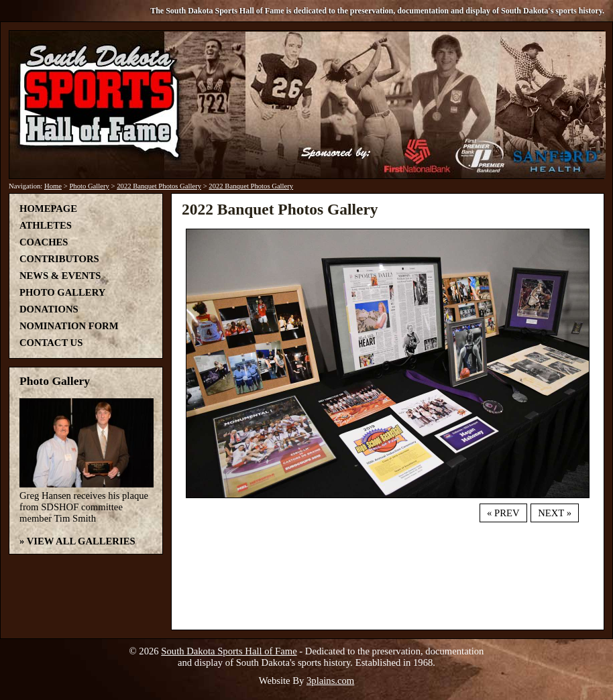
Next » (555, 513)
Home (53, 186)
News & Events (60, 276)
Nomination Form (69, 326)
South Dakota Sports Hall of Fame (229, 651)
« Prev (503, 513)
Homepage (48, 209)
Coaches (44, 242)
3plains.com (330, 681)
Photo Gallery (89, 186)
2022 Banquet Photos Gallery (159, 186)
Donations (49, 309)
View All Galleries (81, 541)
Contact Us (51, 343)
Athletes (46, 225)
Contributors (59, 259)
